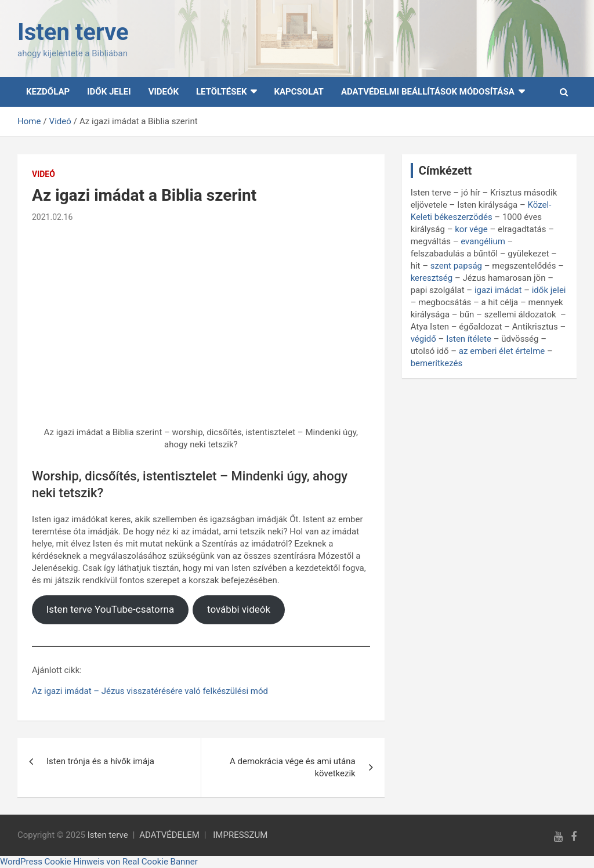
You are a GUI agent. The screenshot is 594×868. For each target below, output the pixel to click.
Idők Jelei (109, 92)
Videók (164, 92)
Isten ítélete (469, 339)
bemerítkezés (437, 363)
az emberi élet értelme (502, 351)
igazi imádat (498, 290)
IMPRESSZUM (240, 835)
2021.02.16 (52, 217)
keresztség (432, 278)
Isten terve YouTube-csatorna (111, 609)
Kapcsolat (298, 92)
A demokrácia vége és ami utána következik (293, 767)
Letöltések (222, 92)
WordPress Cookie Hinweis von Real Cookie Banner (99, 862)
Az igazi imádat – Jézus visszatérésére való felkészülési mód (150, 691)
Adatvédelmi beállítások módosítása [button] (428, 92)
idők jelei (549, 290)
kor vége (471, 229)
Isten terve (73, 32)
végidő (423, 339)
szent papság (456, 266)
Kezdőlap (48, 92)
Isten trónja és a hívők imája (100, 761)
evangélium (483, 241)
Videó (44, 174)
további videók (239, 609)
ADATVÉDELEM (169, 835)
